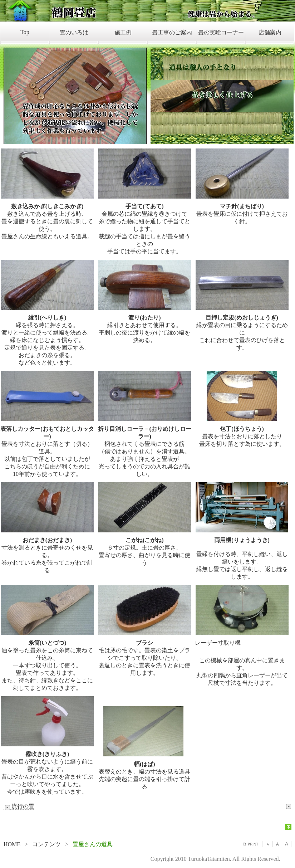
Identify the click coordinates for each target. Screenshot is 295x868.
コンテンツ (46, 844)
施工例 (123, 32)
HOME (12, 844)
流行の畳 (19, 806)
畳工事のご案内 (172, 32)
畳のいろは (74, 32)
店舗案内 (270, 32)
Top (25, 32)
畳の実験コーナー (221, 32)
